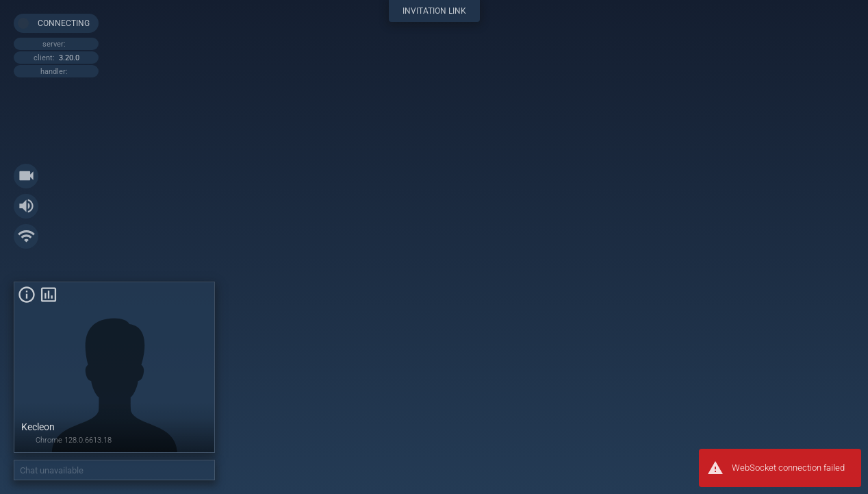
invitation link (434, 11)
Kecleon (38, 427)
